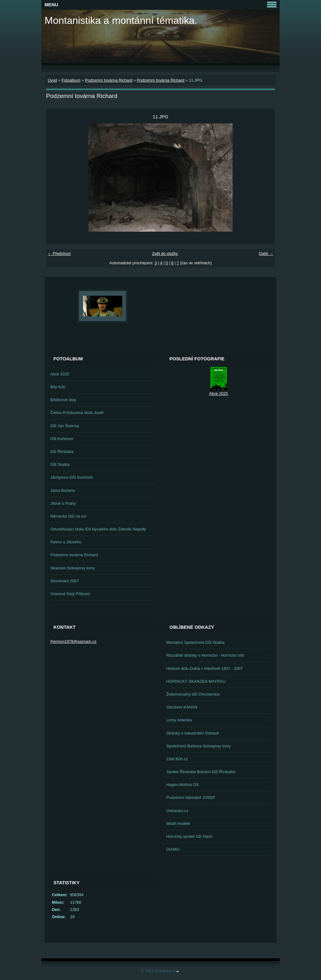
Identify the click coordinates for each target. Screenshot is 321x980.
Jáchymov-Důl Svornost (72, 477)
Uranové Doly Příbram (70, 594)
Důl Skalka (60, 464)
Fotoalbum (71, 80)
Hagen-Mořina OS (183, 785)
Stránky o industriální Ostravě (193, 733)
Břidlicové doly (63, 400)
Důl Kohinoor (62, 439)
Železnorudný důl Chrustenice (193, 694)
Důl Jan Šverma (65, 426)
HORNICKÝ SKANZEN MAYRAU (196, 681)
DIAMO (173, 849)
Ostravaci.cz (177, 811)
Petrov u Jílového (66, 542)
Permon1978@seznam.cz (74, 641)
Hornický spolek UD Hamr (189, 836)
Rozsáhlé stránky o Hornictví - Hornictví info (205, 655)
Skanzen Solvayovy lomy (73, 568)
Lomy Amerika (179, 720)
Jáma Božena (63, 490)
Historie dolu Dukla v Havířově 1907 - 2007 (205, 668)
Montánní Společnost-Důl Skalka (196, 642)
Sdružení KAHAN (182, 707)
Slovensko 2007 (65, 581)
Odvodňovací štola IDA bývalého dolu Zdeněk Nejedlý (98, 529)
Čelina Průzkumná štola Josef (77, 413)
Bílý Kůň (58, 387)
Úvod (52, 80)
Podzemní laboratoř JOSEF (191, 797)
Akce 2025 (60, 374)
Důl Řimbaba (62, 452)
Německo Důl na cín (68, 516)
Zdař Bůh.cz (177, 759)
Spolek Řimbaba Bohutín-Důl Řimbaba (201, 772)
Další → (266, 253)
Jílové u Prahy (63, 503)
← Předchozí (59, 253)
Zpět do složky (165, 253)
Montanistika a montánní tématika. (121, 20)
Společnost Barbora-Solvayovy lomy (199, 746)
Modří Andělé (178, 824)
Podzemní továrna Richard (109, 80)
